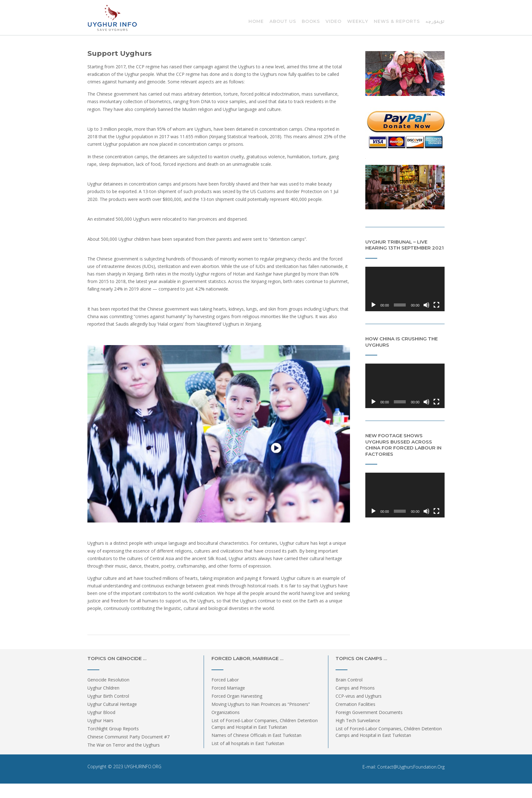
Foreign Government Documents (369, 712)
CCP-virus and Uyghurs (359, 696)
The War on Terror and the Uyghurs (124, 745)
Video (334, 22)
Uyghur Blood (101, 712)
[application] (405, 289)
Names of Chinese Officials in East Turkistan (256, 735)
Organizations (226, 712)
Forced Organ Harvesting (237, 696)
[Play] (373, 305)
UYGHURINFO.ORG (143, 766)
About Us (283, 22)
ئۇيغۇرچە (435, 22)
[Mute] (426, 305)
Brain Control (349, 680)
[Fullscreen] (436, 305)
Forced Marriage (228, 688)
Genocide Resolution (108, 680)
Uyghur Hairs (100, 720)
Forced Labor (225, 680)
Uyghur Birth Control (108, 696)
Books (311, 22)
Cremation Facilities (355, 704)
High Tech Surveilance (358, 720)
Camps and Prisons (355, 688)
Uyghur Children (103, 688)
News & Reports (397, 22)
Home (256, 22)
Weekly (358, 22)
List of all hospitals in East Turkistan (248, 743)
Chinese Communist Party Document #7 (128, 737)
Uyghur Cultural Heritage (112, 704)
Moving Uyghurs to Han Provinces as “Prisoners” (261, 704)
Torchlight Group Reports (113, 729)
